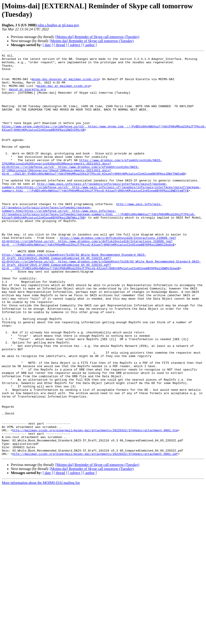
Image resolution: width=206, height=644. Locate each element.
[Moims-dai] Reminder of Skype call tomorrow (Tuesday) (97, 37)
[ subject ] (75, 45)
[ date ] (48, 45)
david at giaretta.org (27, 97)
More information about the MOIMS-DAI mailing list (41, 559)
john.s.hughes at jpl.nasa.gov (58, 25)
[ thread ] (60, 45)
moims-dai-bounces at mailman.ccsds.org (65, 84)
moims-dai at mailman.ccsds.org (63, 93)
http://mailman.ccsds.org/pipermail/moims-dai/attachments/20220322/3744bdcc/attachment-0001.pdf (95, 530)
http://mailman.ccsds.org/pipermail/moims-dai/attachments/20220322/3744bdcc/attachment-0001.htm (95, 502)
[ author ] (90, 45)
